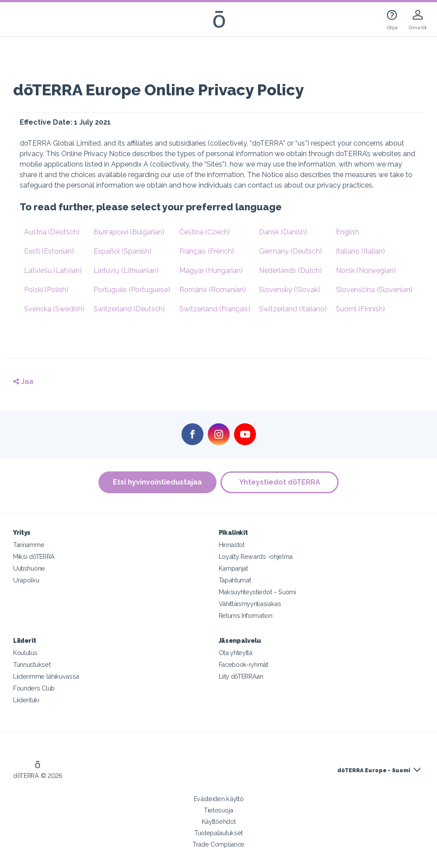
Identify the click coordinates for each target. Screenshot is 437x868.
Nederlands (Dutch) (290, 270)
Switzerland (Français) (215, 309)
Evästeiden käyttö (219, 799)
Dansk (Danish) (283, 232)
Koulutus (25, 653)
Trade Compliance (218, 844)
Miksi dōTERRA (34, 556)
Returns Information (246, 615)
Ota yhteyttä (236, 653)
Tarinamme (29, 545)
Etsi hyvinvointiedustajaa (157, 482)
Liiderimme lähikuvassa (46, 676)
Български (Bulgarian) (129, 232)
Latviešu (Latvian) (53, 270)
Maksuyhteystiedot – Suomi (257, 592)
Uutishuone (29, 568)
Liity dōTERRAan (241, 676)
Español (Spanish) (122, 251)
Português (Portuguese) (132, 290)
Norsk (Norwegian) (366, 270)
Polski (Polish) (46, 290)
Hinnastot (232, 545)
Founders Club (34, 688)
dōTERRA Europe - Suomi (374, 770)
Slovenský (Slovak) (290, 290)
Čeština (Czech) (205, 232)
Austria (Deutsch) (52, 232)
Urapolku (26, 580)
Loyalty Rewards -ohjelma (256, 556)
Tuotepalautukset (218, 833)
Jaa (23, 382)
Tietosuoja (218, 810)
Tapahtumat (235, 580)
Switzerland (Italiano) (293, 309)
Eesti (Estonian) (49, 251)
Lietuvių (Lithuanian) (126, 270)
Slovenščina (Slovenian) (374, 290)
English (348, 232)
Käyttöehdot (219, 821)
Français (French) (207, 251)
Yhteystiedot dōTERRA (280, 482)
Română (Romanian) (213, 290)
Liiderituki (26, 700)
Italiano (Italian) (360, 251)
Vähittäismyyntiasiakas (250, 604)
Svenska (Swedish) (54, 309)
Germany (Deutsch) (290, 251)
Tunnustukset (32, 664)
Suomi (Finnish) (360, 309)
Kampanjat (233, 568)
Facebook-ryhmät (243, 664)
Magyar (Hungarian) (211, 270)
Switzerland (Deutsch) (129, 309)
